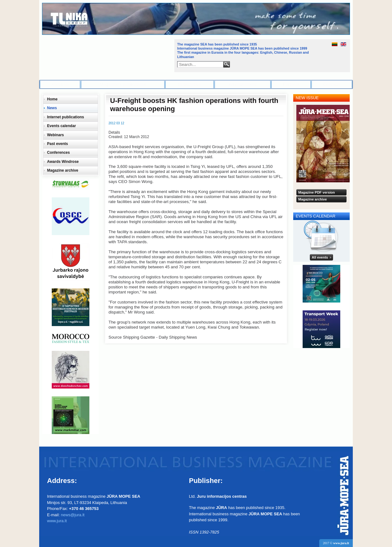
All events (320, 257)
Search (227, 64)
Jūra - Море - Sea (108, 55)
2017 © (336, 543)
